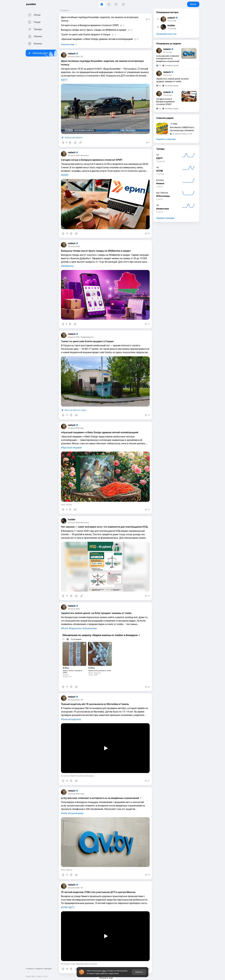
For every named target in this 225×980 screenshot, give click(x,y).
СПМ (66, 905)
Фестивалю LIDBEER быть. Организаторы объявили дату (182, 129)
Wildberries (69, 266)
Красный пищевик (73, 447)
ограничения (77, 812)
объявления (91, 627)
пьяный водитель (72, 718)
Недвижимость (88, 337)
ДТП (65, 80)
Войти (193, 4)
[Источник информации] (81, 143)
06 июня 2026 (74, 57)
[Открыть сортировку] (66, 10)
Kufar (66, 627)
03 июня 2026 (74, 608)
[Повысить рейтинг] (64, 143)
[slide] (102, 656)
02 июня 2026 (74, 886)
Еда (83, 428)
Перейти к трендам (165, 218)
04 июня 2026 (74, 156)
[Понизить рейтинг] (71, 143)
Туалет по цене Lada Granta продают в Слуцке (86, 34)
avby (65, 812)
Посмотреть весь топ (166, 34)
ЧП (82, 57)
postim (33, 4)
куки (104, 971)
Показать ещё (68, 44)
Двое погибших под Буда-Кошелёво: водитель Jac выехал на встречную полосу (100, 19)
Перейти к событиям (166, 139)
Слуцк (84, 409)
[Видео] (109, 4)
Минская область (73, 409)
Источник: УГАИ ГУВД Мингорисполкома (79, 961)
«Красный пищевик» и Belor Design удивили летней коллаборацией (97, 39)
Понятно (139, 972)
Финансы (85, 156)
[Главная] (102, 4)
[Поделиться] (76, 143)
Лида (175, 124)
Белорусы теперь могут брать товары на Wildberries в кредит (94, 30)
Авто (83, 792)
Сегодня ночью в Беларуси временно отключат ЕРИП (90, 25)
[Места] (123, 4)
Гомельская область (74, 137)
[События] (116, 4)
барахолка (76, 627)
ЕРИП (66, 175)
